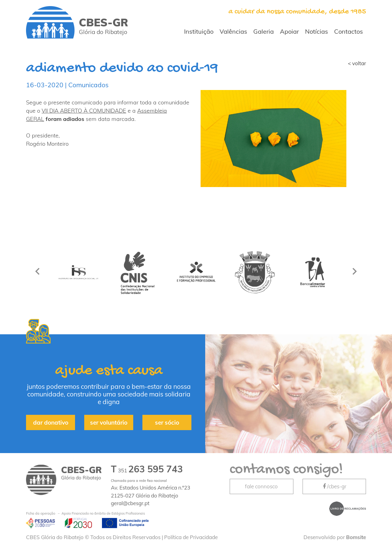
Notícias (317, 31)
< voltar (357, 63)
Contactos (349, 31)
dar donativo (51, 422)
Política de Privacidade (191, 537)
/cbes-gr (334, 486)
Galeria (264, 31)
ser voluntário (109, 422)
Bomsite (356, 537)
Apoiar (289, 31)
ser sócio (167, 422)
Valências (233, 31)
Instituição (199, 31)
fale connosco (261, 486)
